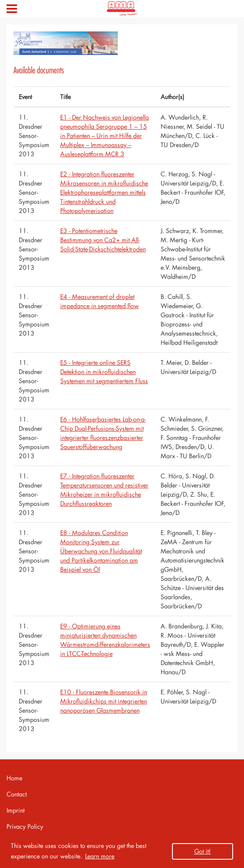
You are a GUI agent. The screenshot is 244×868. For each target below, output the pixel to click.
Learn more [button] (100, 856)
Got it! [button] (203, 851)
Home (14, 778)
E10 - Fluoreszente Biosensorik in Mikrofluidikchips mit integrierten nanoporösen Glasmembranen (104, 701)
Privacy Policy (25, 826)
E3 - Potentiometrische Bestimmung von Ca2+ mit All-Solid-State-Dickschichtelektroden (103, 240)
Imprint (15, 810)
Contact (17, 794)
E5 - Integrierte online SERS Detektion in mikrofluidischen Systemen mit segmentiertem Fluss (104, 372)
